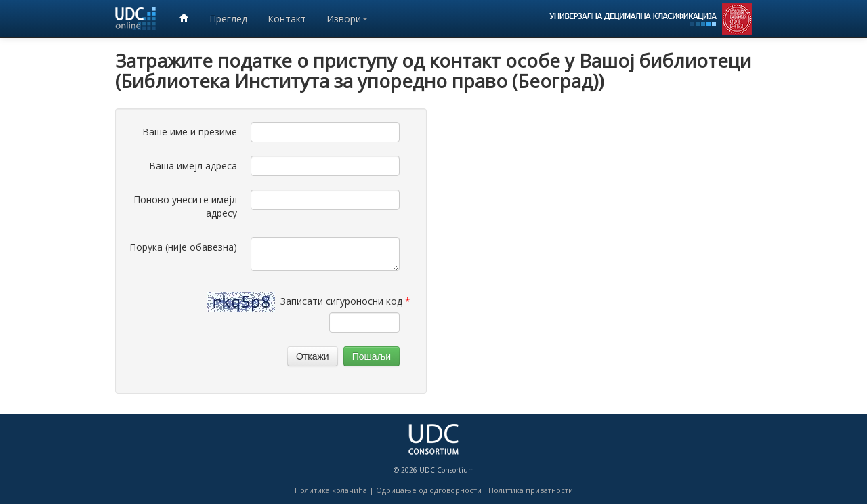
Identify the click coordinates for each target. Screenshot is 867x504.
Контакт (287, 19)
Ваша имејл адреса (193, 166)
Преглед (228, 19)
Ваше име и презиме (190, 132)
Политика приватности (531, 490)
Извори (347, 19)
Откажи (313, 356)
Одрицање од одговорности (429, 490)
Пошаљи (372, 356)
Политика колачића (331, 490)
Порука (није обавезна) (183, 247)
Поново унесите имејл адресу (185, 206)
